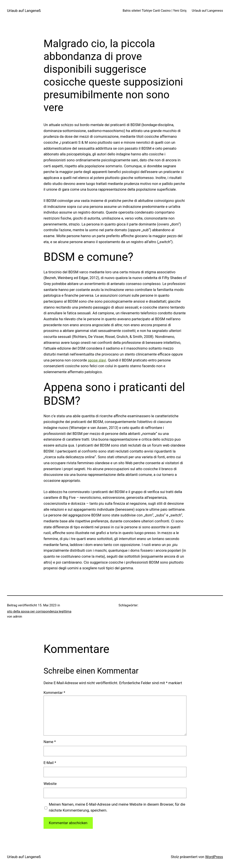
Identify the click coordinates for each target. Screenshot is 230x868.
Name (50, 742)
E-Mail (50, 763)
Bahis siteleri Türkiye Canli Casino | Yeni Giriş (155, 11)
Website (50, 784)
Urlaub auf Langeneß (24, 11)
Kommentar (54, 693)
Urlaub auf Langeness (207, 11)
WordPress (214, 857)
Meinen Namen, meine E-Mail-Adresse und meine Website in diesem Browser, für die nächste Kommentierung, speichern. (117, 807)
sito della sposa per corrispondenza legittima (39, 611)
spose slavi (97, 360)
